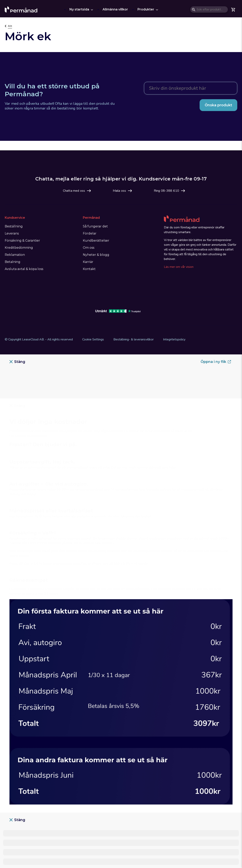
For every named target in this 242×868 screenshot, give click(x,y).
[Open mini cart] (233, 9)
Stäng (17, 362)
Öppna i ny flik (216, 362)
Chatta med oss (74, 191)
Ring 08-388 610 (166, 191)
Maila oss (119, 191)
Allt (10, 26)
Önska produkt (218, 105)
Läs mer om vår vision (179, 267)
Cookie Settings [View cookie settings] (93, 339)
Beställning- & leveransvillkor (134, 339)
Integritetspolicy (174, 339)
